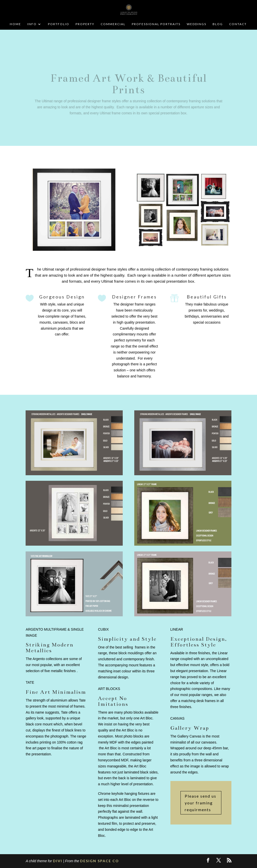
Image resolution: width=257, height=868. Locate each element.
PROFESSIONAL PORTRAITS (156, 24)
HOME (15, 24)
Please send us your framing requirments (201, 803)
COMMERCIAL (113, 24)
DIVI (58, 861)
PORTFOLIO (59, 24)
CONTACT (238, 24)
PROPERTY (85, 24)
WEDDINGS (197, 24)
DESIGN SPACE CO (100, 861)
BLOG (218, 24)
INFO (32, 24)
